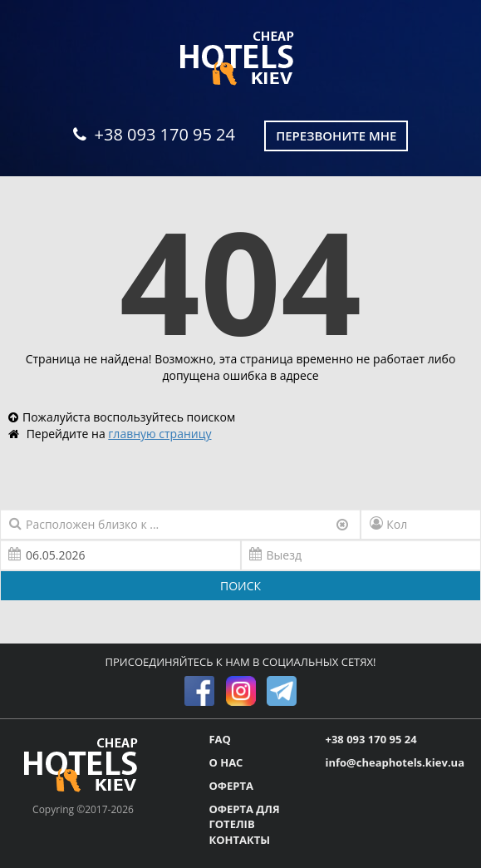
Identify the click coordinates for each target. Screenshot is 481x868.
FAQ (219, 739)
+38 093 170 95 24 (154, 134)
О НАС (226, 762)
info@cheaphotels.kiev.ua (395, 762)
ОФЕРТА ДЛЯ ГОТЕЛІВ (244, 817)
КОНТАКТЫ (239, 840)
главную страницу (160, 434)
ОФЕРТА (231, 786)
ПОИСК (240, 586)
